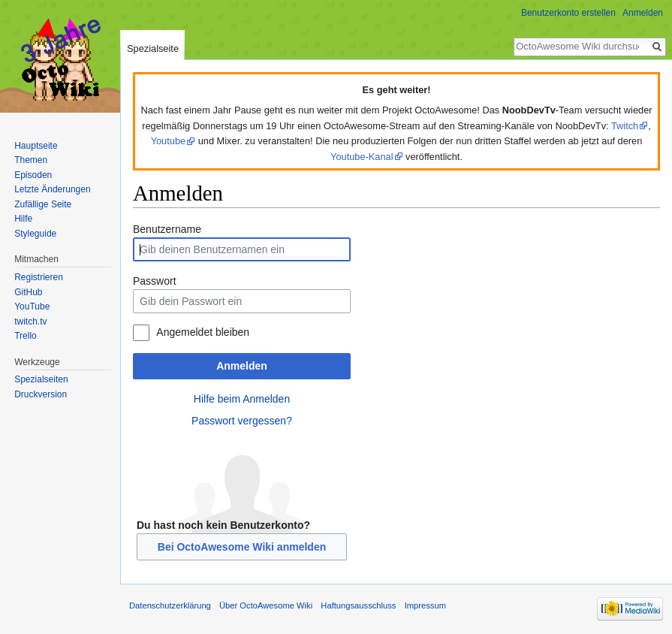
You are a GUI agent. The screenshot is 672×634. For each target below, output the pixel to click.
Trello (26, 336)
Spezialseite (153, 48)
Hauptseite (36, 146)
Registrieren (39, 277)
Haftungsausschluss (358, 605)
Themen (31, 160)
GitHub (28, 292)
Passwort (155, 281)
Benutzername (167, 229)
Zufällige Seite (43, 204)
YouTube (32, 306)
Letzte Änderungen (52, 189)
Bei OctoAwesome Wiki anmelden (242, 547)
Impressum (425, 605)
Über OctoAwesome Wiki (266, 605)
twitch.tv (30, 322)
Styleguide (35, 234)
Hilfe (23, 219)
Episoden (33, 175)
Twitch (625, 126)
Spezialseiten (41, 379)
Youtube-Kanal (362, 157)
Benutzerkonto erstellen (568, 13)
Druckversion (41, 394)
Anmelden (242, 366)
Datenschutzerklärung (170, 605)
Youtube (169, 141)
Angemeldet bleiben (203, 332)
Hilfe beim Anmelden (242, 399)
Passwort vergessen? (242, 421)
